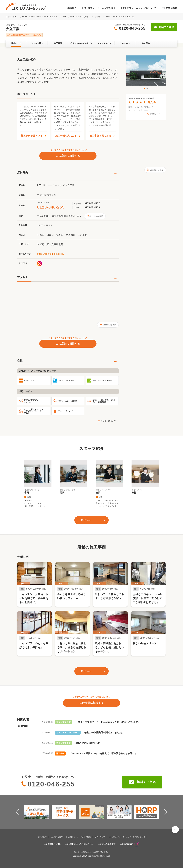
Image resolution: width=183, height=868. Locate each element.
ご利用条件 (42, 837)
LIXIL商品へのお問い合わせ (81, 844)
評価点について (157, 114)
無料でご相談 (166, 27)
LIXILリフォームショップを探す (99, 8)
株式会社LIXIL (54, 844)
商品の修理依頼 (109, 844)
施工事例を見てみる (32, 136)
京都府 (97, 17)
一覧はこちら (85, 520)
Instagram (131, 844)
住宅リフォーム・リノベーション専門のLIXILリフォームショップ (32, 17)
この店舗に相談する (68, 156)
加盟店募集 (172, 8)
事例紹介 (72, 8)
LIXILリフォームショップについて (139, 8)
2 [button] (147, 88)
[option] (146, 71)
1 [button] (144, 88)
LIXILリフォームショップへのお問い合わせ (128, 837)
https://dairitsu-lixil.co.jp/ (51, 254)
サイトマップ (100, 837)
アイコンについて (108, 421)
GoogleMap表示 (96, 216)
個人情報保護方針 (57, 837)
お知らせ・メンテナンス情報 (79, 837)
